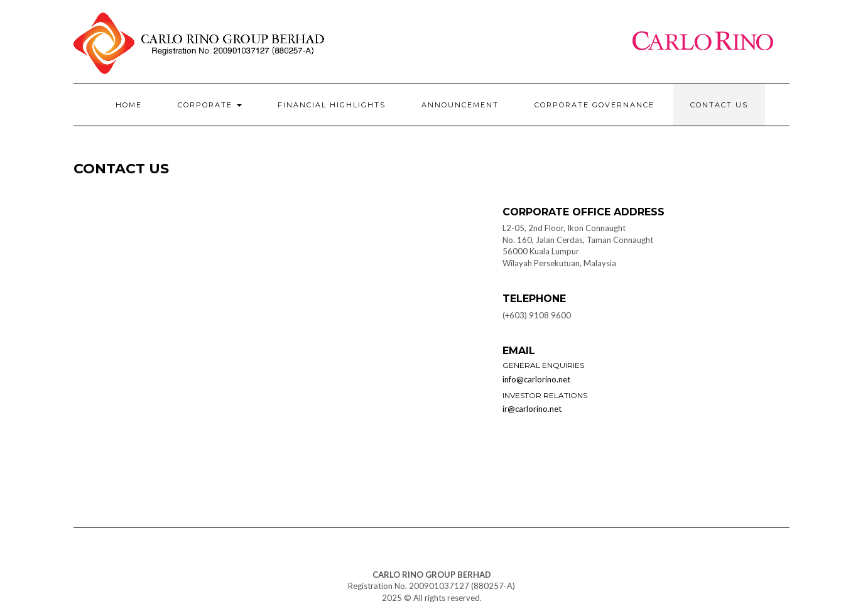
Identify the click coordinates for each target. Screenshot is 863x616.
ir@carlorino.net (532, 409)
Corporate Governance (594, 105)
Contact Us (719, 105)
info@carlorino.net (536, 379)
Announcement (460, 105)
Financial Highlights (332, 105)
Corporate (210, 105)
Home (129, 105)
